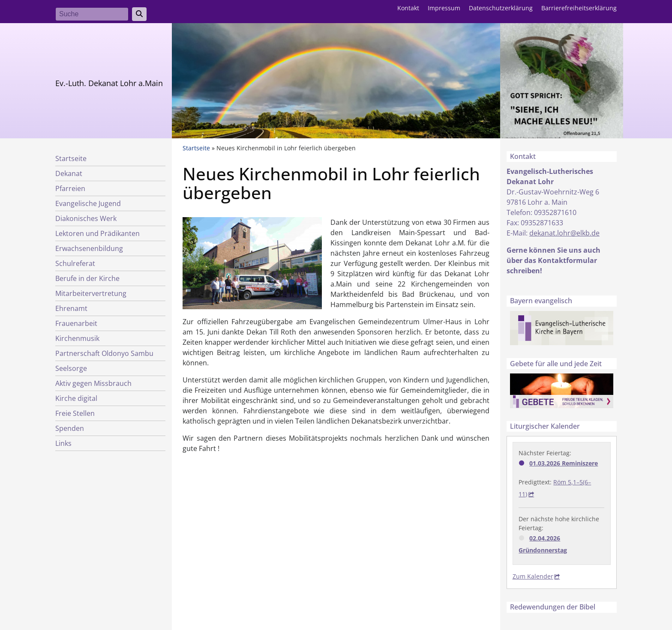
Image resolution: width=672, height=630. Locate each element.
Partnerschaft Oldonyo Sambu (104, 353)
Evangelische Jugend (88, 203)
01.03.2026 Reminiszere (564, 463)
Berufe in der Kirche (87, 278)
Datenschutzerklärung (501, 8)
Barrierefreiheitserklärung (579, 8)
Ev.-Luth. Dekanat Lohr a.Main (109, 83)
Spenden (70, 428)
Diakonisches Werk (86, 218)
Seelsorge (71, 368)
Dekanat (69, 173)
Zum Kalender (533, 576)
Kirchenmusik (77, 338)
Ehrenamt (71, 308)
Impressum (444, 8)
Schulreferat (75, 263)
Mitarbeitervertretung (91, 293)
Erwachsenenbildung (89, 248)
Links (63, 443)
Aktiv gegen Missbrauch (93, 383)
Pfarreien (70, 188)
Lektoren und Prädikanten (97, 233)
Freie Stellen (75, 413)
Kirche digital (76, 398)
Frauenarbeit (76, 323)
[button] (252, 262)
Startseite (71, 158)
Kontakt (408, 8)
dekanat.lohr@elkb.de (564, 233)
